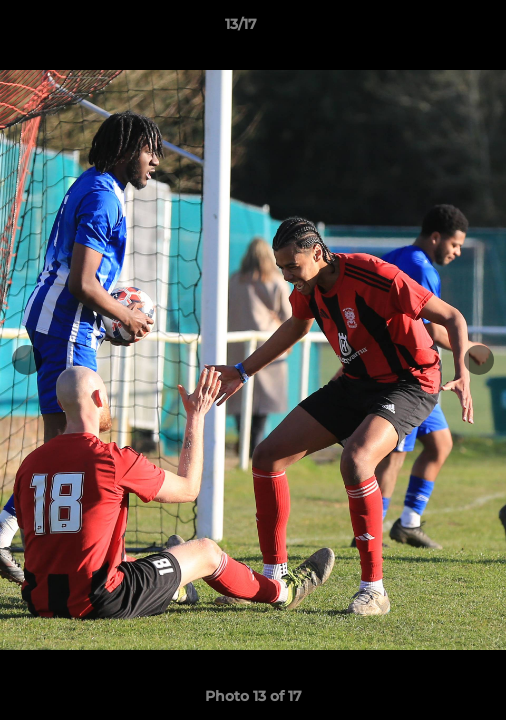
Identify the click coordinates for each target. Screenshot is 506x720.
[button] (434, 29)
